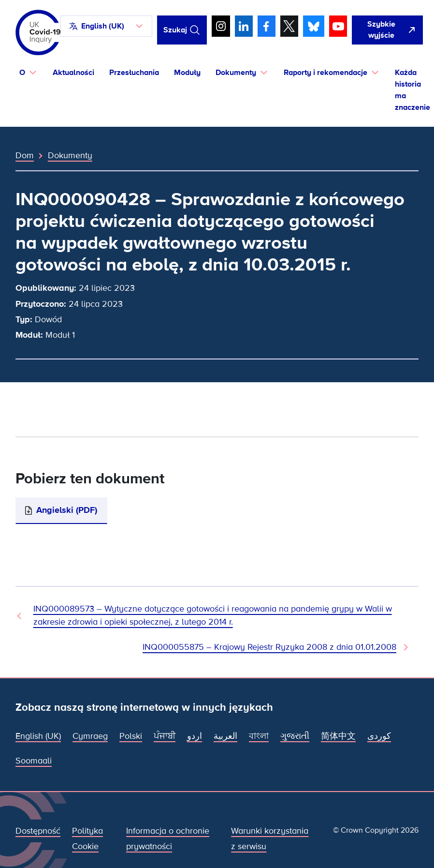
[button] (106, 26)
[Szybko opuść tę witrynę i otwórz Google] (387, 30)
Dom (25, 155)
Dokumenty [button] (236, 73)
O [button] (22, 73)
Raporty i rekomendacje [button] (325, 73)
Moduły (187, 73)
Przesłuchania (134, 73)
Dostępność (38, 831)
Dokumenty (70, 155)
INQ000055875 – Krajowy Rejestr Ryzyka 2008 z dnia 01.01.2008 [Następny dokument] (269, 647)
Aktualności (73, 73)
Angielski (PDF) (67, 510)
